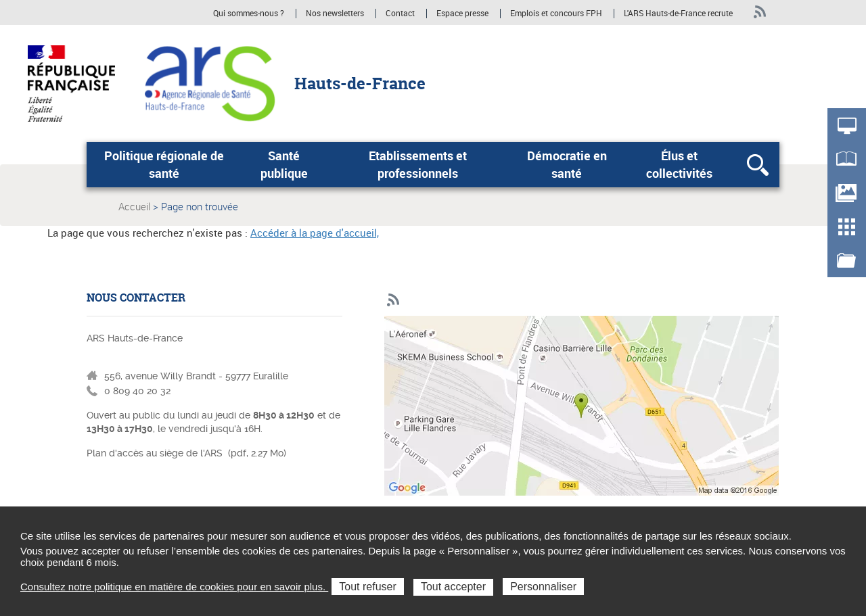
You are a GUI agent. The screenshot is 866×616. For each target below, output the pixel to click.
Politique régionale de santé (164, 164)
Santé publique (284, 164)
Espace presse (462, 14)
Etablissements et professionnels (418, 164)
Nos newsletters (335, 14)
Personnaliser (543, 587)
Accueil (134, 206)
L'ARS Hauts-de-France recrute (678, 14)
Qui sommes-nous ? (249, 14)
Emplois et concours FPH (557, 14)
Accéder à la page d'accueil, (315, 233)
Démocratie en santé (567, 164)
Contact (400, 14)
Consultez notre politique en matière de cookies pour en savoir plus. (174, 587)
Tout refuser (367, 587)
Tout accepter (453, 587)
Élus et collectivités (679, 164)
